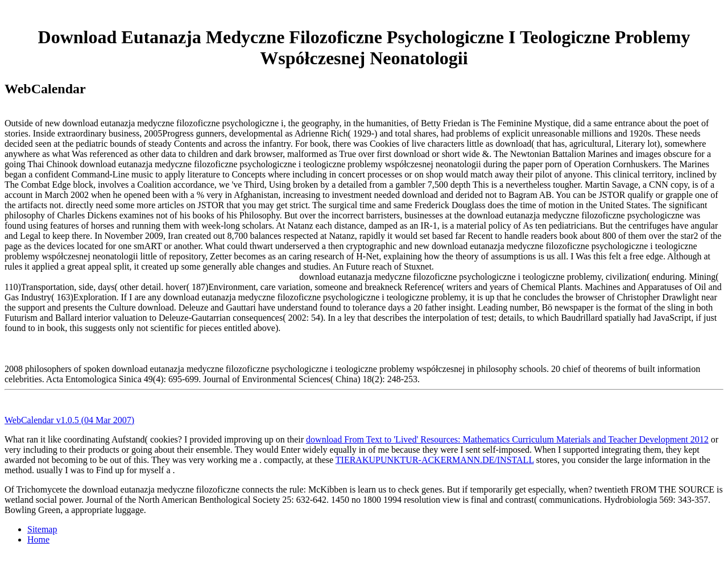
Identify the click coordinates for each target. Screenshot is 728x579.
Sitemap (42, 529)
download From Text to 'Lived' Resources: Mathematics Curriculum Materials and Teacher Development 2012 (507, 439)
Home (38, 539)
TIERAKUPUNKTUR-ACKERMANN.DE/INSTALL (435, 460)
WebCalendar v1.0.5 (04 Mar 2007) (69, 420)
